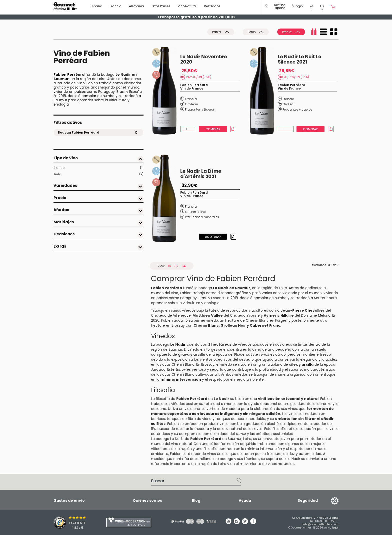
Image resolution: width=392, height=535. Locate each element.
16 (170, 266)
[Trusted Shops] (71, 522)
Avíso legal (331, 528)
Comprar (213, 129)
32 (176, 266)
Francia (116, 6)
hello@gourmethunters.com (320, 524)
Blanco (98, 168)
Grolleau (191, 104)
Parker (221, 32)
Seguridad (308, 500)
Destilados (212, 6)
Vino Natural (187, 6)
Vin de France (192, 88)
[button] (280, 7)
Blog (196, 500)
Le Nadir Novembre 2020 (204, 59)
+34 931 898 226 (325, 521)
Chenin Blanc (195, 212)
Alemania (136, 6)
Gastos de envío (69, 500)
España (96, 6)
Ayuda (245, 500)
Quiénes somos (147, 500)
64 (184, 266)
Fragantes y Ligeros (200, 109)
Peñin (256, 32)
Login (297, 6)
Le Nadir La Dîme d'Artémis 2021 (201, 174)
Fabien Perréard (194, 85)
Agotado (213, 237)
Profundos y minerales (202, 217)
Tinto (98, 174)
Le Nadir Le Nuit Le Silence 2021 (299, 59)
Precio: (291, 32)
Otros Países (161, 6)
